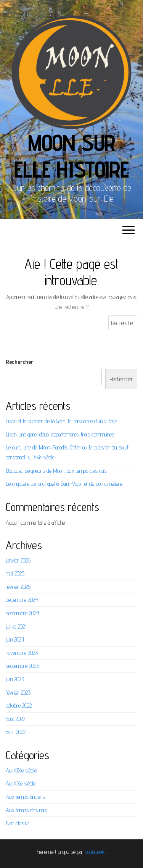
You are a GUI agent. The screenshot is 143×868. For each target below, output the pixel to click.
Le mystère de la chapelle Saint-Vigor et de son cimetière (64, 484)
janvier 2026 (18, 560)
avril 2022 (16, 732)
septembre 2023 (22, 666)
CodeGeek (95, 852)
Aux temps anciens (25, 797)
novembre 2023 (22, 653)
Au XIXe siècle (21, 770)
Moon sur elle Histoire (71, 156)
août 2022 (15, 719)
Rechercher (19, 362)
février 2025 (18, 587)
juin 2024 (15, 639)
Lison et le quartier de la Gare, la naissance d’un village (61, 421)
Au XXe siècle (21, 783)
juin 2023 (15, 679)
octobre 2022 (19, 706)
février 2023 (18, 693)
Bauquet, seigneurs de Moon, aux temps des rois (56, 471)
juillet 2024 (17, 626)
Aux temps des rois (26, 810)
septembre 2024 (22, 613)
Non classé (17, 823)
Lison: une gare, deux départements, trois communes (60, 434)
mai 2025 (15, 573)
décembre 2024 (22, 600)
